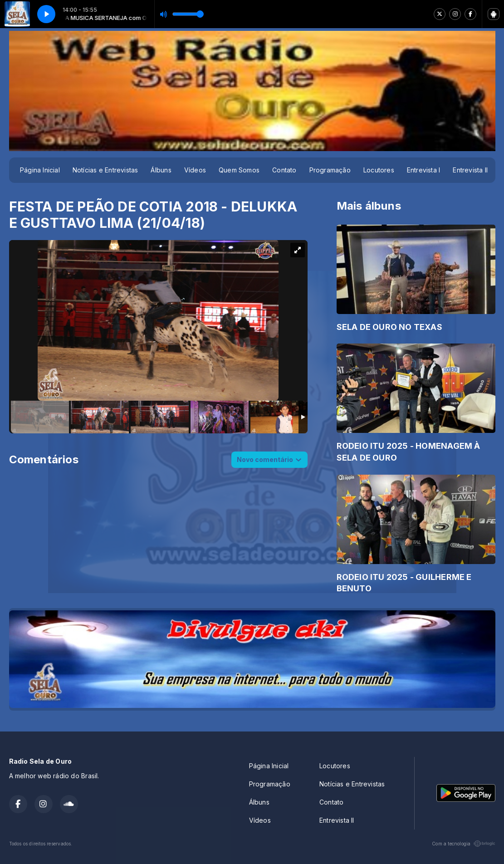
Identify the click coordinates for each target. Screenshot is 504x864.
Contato (284, 170)
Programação (330, 170)
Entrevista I (424, 170)
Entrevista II (470, 170)
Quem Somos (239, 170)
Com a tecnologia (463, 844)
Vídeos (195, 170)
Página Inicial (40, 170)
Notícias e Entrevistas (105, 170)
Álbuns (161, 170)
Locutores (379, 170)
